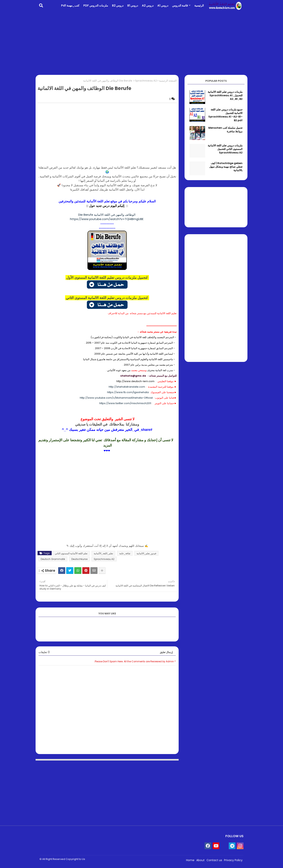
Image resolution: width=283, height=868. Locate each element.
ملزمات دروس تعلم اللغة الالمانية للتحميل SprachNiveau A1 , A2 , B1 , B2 (225, 95)
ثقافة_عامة (125, 553)
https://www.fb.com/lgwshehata (128, 392)
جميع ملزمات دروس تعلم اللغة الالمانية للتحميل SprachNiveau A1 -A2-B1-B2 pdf (225, 115)
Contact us (214, 860)
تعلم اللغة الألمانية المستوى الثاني (71, 553)
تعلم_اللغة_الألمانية (103, 553)
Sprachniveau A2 (146, 81)
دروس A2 (148, 6)
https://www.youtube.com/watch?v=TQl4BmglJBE (107, 219)
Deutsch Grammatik (53, 559)
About (200, 860)
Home (190, 860)
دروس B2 (118, 6)
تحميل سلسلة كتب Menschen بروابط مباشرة (225, 130)
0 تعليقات (44, 652)
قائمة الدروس (180, 6)
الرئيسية (199, 6)
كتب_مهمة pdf (70, 6)
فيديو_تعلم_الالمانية (146, 553)
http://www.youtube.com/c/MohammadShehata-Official (116, 398)
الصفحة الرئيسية (168, 81)
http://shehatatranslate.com (127, 387)
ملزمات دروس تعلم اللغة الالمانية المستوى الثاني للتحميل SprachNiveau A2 (225, 149)
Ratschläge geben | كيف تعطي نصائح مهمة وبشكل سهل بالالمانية (226, 167)
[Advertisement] (141, 42)
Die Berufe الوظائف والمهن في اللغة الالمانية (107, 215)
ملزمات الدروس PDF (96, 6)
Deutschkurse (79, 559)
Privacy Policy (233, 860)
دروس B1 (133, 6)
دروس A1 (163, 6)
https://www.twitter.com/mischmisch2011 (125, 403)
